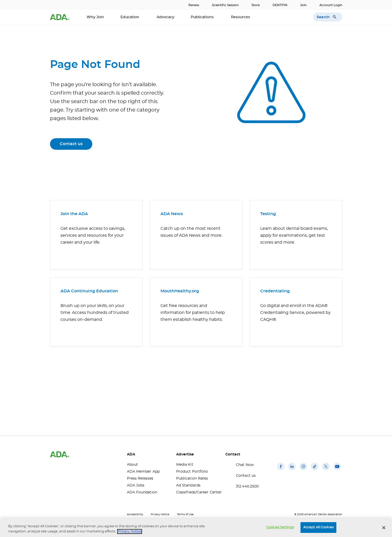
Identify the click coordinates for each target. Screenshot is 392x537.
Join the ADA (74, 214)
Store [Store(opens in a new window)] (256, 5)
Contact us (71, 144)
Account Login (331, 5)
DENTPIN (280, 5)
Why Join (95, 17)
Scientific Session (225, 5)
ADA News (172, 214)
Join (303, 5)
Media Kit (185, 465)
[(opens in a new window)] (281, 470)
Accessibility (135, 514)
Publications (203, 17)
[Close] (384, 528)
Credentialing (275, 291)
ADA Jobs (136, 485)
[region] (196, 528)
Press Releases (140, 479)
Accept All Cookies (318, 527)
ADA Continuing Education (89, 291)
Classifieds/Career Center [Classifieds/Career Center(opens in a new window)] (197, 492)
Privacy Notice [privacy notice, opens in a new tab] (130, 531)
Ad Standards (188, 485)
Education (130, 17)
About (133, 465)
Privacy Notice (160, 514)
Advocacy (165, 17)
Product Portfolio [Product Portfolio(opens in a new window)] (192, 472)
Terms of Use (185, 514)
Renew (194, 5)
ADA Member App (143, 472)
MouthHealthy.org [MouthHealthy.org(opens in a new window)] (180, 291)
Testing (268, 214)
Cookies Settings (280, 527)
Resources (241, 17)
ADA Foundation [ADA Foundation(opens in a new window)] (142, 492)
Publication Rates (192, 479)
